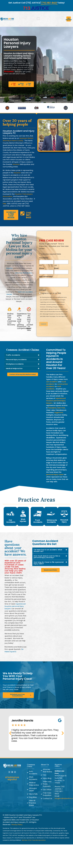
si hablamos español (12, 778)
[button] (38, 19)
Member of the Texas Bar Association (34, 840)
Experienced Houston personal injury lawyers (15, 606)
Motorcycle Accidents (52, 521)
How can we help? (46, 276)
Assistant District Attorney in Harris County (18, 139)
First (41, 266)
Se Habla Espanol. (14, 650)
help (4, 204)
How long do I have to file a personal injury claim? (49, 563)
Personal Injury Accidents (16, 359)
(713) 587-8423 (29, 215)
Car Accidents (11, 521)
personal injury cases (55, 474)
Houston (16, 164)
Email (57, 269)
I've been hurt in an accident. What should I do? (48, 550)
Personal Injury (64, 521)
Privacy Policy (17, 825)
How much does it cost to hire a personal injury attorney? (47, 557)
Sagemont (59, 413)
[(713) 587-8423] (22, 213)
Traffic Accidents (13, 355)
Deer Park (61, 408)
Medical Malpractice (14, 368)
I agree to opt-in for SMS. (51, 293)
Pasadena (52, 408)
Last (56, 266)
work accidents (54, 388)
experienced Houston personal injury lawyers (56, 401)
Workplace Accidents (15, 364)
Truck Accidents (38, 521)
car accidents (52, 382)
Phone (42, 269)
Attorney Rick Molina (24, 273)
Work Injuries (23, 520)
